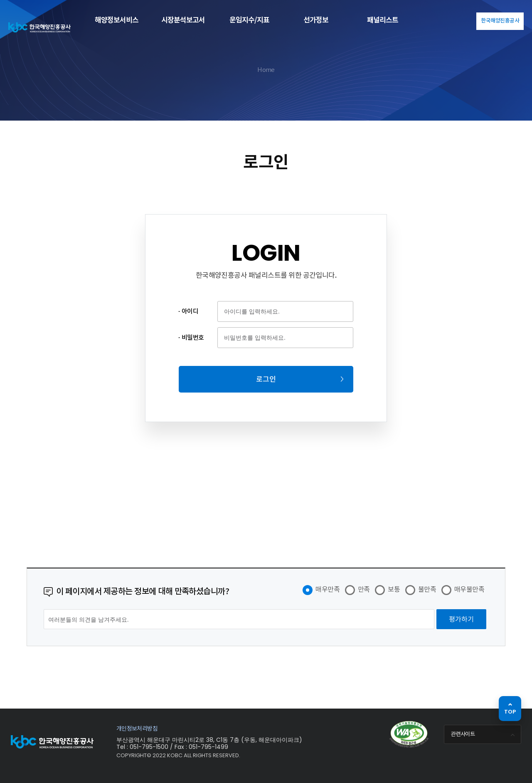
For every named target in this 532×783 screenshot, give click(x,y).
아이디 (190, 311)
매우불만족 (469, 589)
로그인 (266, 379)
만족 (364, 589)
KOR (465, 20)
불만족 (427, 589)
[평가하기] (462, 619)
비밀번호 (193, 337)
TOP (510, 712)
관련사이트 (484, 735)
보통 (394, 589)
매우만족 (328, 589)
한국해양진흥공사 (500, 21)
